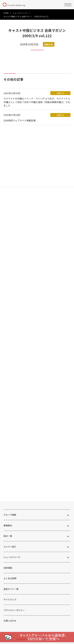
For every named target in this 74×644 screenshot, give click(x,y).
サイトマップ (10, 600)
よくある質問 (10, 579)
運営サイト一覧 (11, 589)
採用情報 (8, 568)
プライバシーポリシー (14, 610)
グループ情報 (10, 515)
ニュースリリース (20, 13)
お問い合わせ (10, 621)
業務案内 (8, 526)
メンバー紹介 (10, 547)
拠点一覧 (8, 536)
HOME (6, 13)
